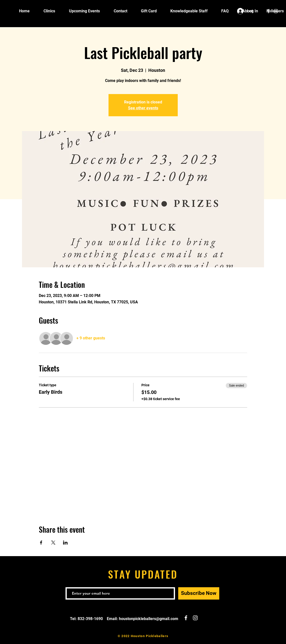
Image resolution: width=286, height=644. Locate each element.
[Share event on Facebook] (41, 543)
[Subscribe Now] (199, 593)
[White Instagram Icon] (276, 11)
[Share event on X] (53, 543)
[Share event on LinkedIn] (65, 543)
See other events (143, 108)
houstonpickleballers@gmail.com (149, 619)
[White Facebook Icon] (268, 11)
